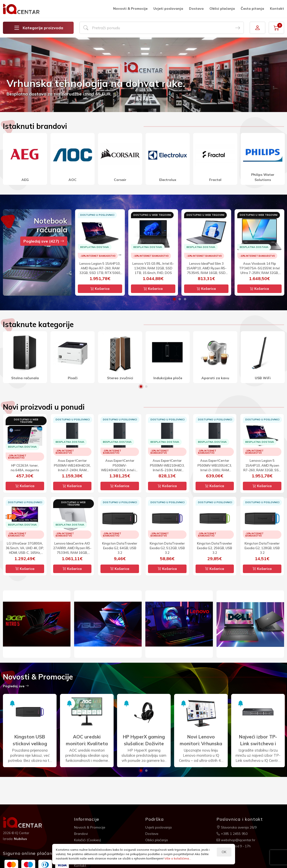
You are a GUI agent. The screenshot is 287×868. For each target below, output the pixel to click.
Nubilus (20, 839)
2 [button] (180, 299)
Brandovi (81, 833)
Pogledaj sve (16, 686)
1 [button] (174, 299)
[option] (143, 75)
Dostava (196, 9)
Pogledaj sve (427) (44, 241)
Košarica (100, 289)
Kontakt (277, 9)
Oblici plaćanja (222, 9)
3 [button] (185, 299)
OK (224, 852)
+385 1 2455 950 (232, 833)
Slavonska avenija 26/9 (237, 827)
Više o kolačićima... (178, 858)
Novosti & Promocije (130, 9)
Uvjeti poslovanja (168, 9)
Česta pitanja (252, 9)
